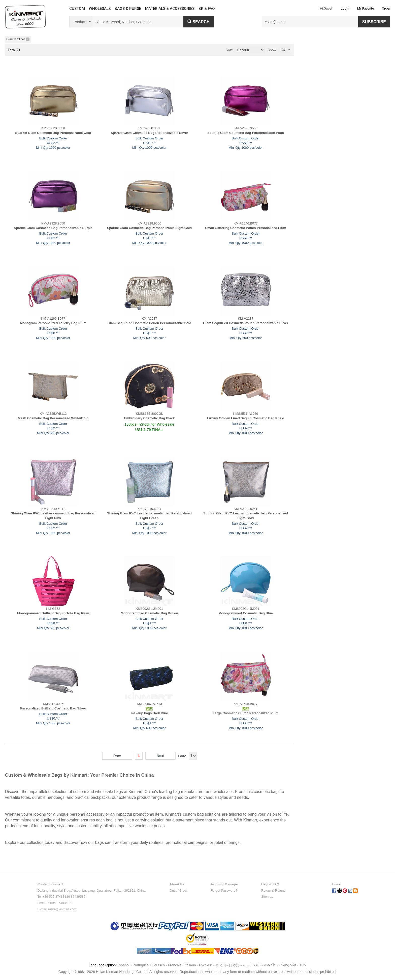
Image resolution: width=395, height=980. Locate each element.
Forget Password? (224, 891)
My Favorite (366, 8)
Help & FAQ (270, 884)
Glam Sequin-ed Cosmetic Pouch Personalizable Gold (149, 323)
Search (199, 22)
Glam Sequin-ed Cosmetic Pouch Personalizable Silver (246, 323)
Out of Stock (179, 891)
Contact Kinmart (50, 884)
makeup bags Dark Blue (149, 713)
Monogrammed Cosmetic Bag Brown (149, 613)
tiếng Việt (289, 965)
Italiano (190, 965)
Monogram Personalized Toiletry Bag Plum (53, 323)
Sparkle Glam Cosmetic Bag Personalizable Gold (53, 133)
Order (386, 8)
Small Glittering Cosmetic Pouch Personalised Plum (245, 228)
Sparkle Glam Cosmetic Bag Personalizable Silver (149, 133)
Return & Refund (273, 891)
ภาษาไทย (271, 965)
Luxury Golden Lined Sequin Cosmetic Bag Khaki (246, 418)
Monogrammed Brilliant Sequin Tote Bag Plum (53, 613)
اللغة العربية (252, 965)
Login (345, 8)
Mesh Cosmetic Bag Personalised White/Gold (53, 418)
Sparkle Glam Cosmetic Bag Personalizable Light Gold (150, 228)
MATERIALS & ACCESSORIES (170, 9)
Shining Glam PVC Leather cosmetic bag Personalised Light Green (149, 516)
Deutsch (158, 965)
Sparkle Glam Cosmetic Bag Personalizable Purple (53, 228)
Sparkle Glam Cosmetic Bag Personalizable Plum (245, 133)
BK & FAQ (207, 9)
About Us (177, 884)
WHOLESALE (100, 9)
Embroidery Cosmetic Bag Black (150, 418)
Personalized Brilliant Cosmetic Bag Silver (53, 708)
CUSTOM (77, 9)
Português (141, 965)
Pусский (206, 965)
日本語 (234, 965)
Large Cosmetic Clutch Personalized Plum (246, 713)
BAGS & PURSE (128, 9)
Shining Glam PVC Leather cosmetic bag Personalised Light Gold (246, 516)
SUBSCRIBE (374, 22)
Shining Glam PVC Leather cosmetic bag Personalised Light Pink (53, 516)
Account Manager (224, 884)
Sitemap (267, 897)
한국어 (221, 965)
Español (123, 965)
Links (336, 884)
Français (175, 965)
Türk (303, 965)
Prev (117, 756)
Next (160, 756)
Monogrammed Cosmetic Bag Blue (245, 613)
